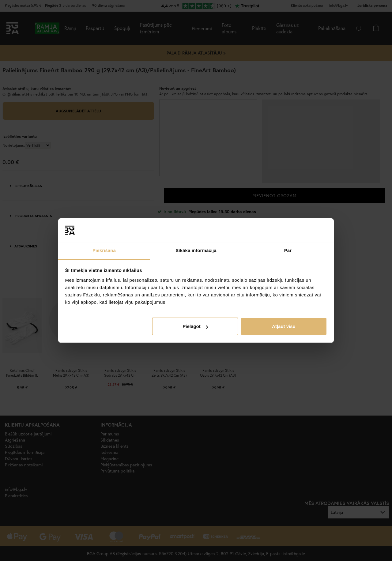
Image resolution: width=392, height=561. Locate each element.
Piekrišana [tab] (104, 250)
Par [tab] (288, 250)
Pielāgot (195, 326)
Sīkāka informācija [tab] (196, 250)
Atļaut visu (284, 326)
